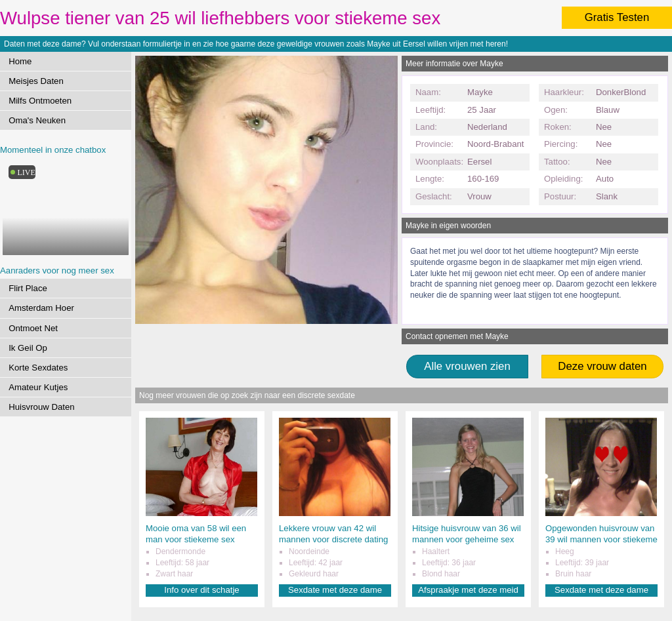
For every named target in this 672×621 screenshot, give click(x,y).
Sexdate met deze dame (335, 590)
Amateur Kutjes (38, 387)
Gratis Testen (617, 17)
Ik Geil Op (28, 348)
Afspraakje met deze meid (468, 590)
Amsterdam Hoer (41, 308)
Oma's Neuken (37, 120)
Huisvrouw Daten (41, 407)
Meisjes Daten (36, 81)
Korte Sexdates (38, 368)
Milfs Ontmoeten (40, 101)
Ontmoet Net (33, 328)
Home (20, 61)
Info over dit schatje (201, 590)
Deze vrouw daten (602, 366)
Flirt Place (28, 288)
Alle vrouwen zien (467, 366)
